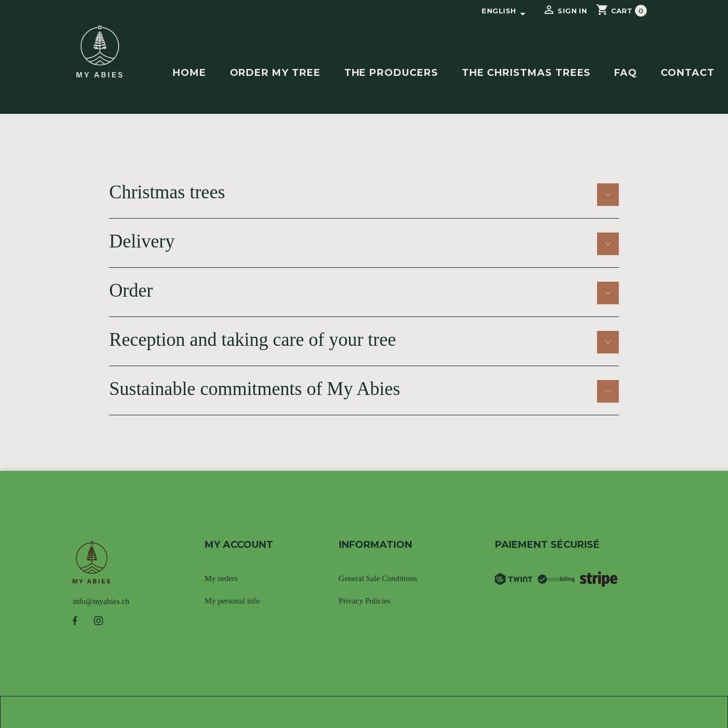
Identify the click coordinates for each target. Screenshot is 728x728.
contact (688, 73)
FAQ (626, 73)
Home (189, 73)
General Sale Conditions (378, 578)
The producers (391, 73)
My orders (221, 578)
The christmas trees (526, 73)
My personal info (232, 601)
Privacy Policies (365, 601)
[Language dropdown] (505, 11)
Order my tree (275, 73)
